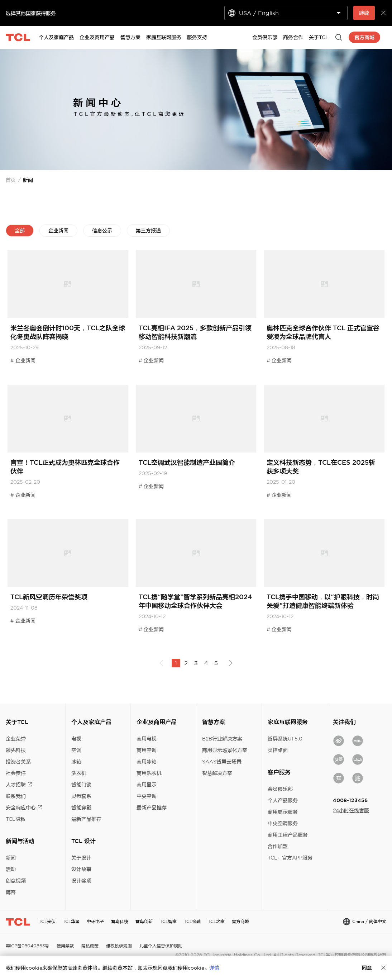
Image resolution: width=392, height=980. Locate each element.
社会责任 (16, 773)
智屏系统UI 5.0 (285, 739)
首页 (11, 180)
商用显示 (147, 785)
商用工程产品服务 (288, 835)
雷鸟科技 (120, 921)
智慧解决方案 (217, 773)
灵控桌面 (278, 750)
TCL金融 (192, 921)
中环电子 (95, 921)
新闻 (11, 858)
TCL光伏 (47, 921)
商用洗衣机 (149, 773)
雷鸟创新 (144, 921)
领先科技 (16, 750)
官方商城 (240, 921)
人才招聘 (19, 785)
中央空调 (147, 796)
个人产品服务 (283, 800)
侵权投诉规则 (119, 946)
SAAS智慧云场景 (222, 762)
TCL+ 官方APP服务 (290, 858)
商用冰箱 (147, 762)
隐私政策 (90, 946)
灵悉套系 (81, 796)
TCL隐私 (16, 819)
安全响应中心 (24, 808)
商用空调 (147, 750)
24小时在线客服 (351, 810)
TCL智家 (168, 921)
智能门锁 (81, 785)
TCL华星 (71, 921)
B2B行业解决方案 (222, 739)
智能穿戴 (81, 808)
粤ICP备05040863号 (27, 946)
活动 (11, 869)
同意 (367, 968)
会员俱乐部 (280, 789)
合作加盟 (278, 846)
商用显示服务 (283, 812)
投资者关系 (18, 762)
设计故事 (81, 869)
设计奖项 (81, 881)
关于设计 (81, 858)
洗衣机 (79, 773)
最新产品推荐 (86, 819)
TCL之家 (216, 921)
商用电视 (147, 739)
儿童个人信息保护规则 (161, 946)
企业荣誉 (16, 739)
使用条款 (65, 946)
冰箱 (76, 762)
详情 (214, 968)
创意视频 (16, 881)
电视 (76, 739)
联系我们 (16, 796)
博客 (11, 892)
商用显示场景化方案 (225, 750)
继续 (364, 13)
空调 (76, 750)
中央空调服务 (283, 823)
